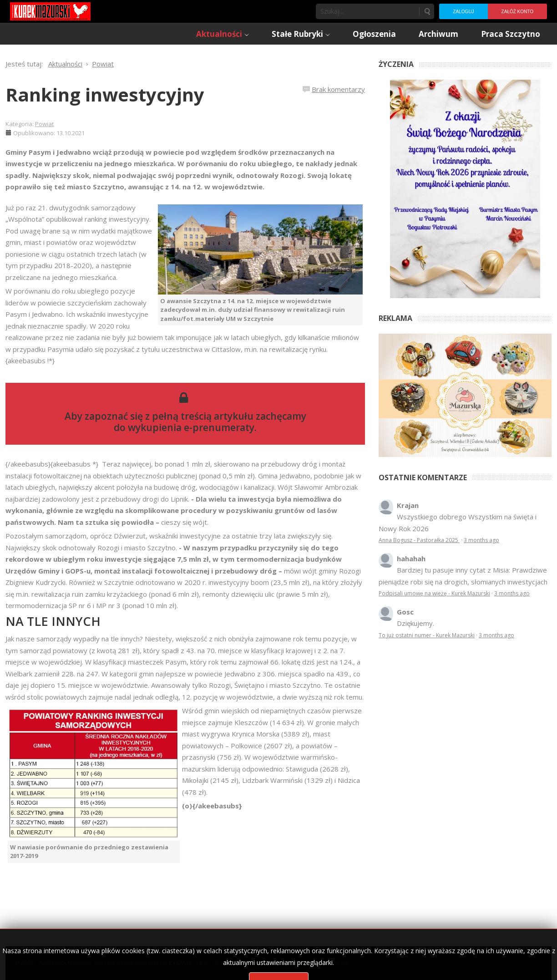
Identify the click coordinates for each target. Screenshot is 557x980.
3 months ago (481, 540)
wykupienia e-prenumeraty (191, 427)
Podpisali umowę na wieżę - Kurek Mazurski (434, 593)
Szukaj (427, 11)
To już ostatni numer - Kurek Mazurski (427, 635)
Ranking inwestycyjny (105, 94)
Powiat (44, 124)
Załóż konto (517, 12)
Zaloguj (463, 12)
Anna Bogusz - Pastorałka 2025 (419, 540)
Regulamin (336, 963)
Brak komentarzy (338, 89)
